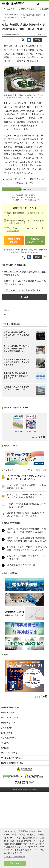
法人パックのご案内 (9, 718)
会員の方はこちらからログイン (35, 240)
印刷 (37, 40)
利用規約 (5, 748)
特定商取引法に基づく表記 (12, 763)
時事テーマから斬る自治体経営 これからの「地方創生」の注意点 (25, 283)
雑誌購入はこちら (8, 723)
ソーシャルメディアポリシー (13, 758)
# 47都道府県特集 (27, 9)
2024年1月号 (42, 34)
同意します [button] (15, 863)
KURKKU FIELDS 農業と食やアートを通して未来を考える (25, 273)
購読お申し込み (8, 713)
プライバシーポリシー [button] (15, 857)
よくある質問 (7, 728)
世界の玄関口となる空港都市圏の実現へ (23, 290)
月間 (45, 470)
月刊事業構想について (10, 707)
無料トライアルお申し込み (14, 240)
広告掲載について (8, 738)
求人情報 (5, 743)
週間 (38, 470)
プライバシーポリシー (10, 753)
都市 (6, 314)
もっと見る (25, 297)
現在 (30, 470)
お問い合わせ (7, 733)
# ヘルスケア (9, 9)
